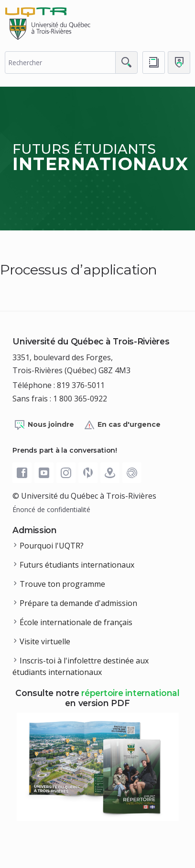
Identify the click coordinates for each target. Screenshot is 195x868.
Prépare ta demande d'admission (78, 603)
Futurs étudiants (101, 157)
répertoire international (130, 693)
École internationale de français (76, 622)
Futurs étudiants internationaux (77, 565)
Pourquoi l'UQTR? (52, 546)
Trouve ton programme (62, 584)
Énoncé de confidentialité (51, 509)
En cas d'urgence (122, 425)
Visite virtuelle (45, 641)
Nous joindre (44, 425)
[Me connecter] (179, 63)
